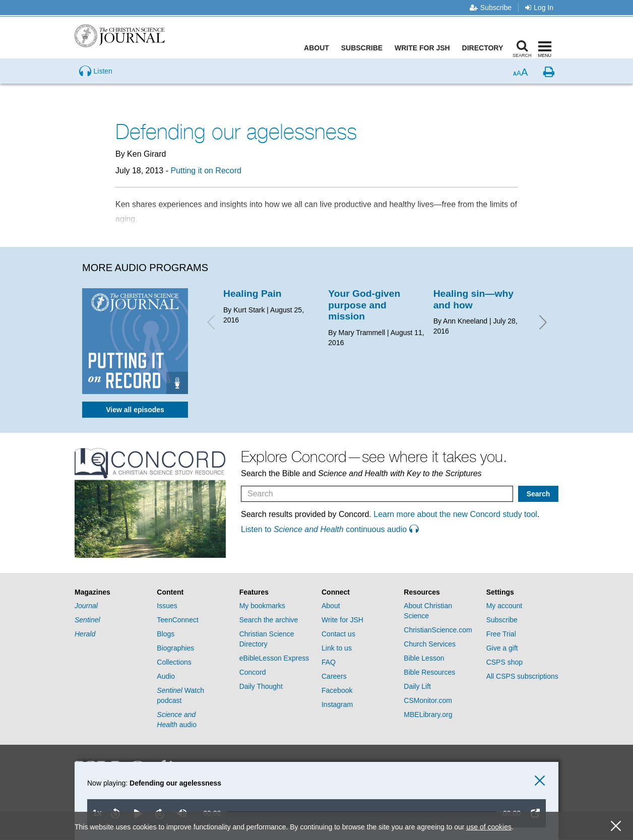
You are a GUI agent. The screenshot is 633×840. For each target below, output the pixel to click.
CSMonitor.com (428, 700)
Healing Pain (252, 294)
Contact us (338, 634)
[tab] (111, 592)
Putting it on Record (206, 171)
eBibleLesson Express (274, 658)
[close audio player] (540, 781)
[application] (306, 801)
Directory (485, 48)
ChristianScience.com (438, 630)
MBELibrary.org (428, 715)
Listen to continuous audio (330, 529)
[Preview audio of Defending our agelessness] (96, 88)
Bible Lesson (424, 658)
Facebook (337, 690)
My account (504, 606)
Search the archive (269, 620)
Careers (334, 676)
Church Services (430, 644)
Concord (253, 672)
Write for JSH (425, 48)
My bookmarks (262, 606)
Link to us (337, 648)
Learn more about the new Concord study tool (455, 514)
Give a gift (502, 648)
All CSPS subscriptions (522, 676)
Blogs (166, 634)
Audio (166, 676)
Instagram (337, 704)
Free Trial (501, 634)
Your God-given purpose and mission (364, 305)
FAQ (329, 662)
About (319, 48)
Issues (167, 606)
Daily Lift (417, 686)
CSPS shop (504, 662)
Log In (539, 8)
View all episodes (135, 410)
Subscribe (491, 8)
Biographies (175, 648)
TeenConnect (178, 620)
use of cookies (489, 827)
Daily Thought (261, 686)
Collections (174, 662)
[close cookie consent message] (616, 826)
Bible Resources (429, 672)
